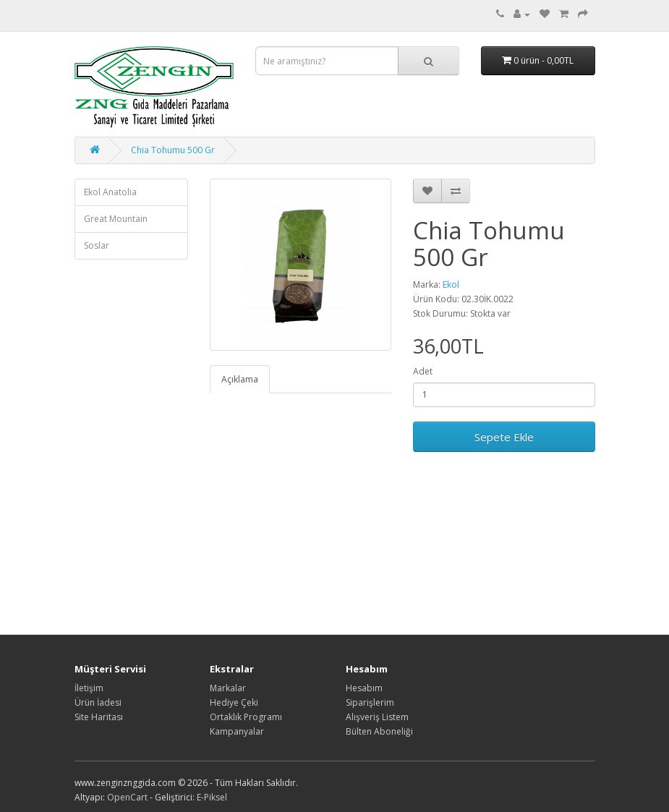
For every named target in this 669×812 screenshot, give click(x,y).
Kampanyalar (237, 731)
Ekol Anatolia (110, 192)
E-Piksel (212, 797)
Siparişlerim (370, 702)
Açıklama (240, 379)
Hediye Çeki (234, 702)
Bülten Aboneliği (379, 731)
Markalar (228, 688)
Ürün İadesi (98, 702)
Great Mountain (116, 219)
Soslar (97, 245)
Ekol (451, 285)
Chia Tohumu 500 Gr (173, 150)
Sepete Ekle (504, 437)
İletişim (89, 688)
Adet (423, 371)
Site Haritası (99, 717)
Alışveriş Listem (377, 717)
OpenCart (127, 797)
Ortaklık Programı (246, 717)
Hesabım (364, 688)
